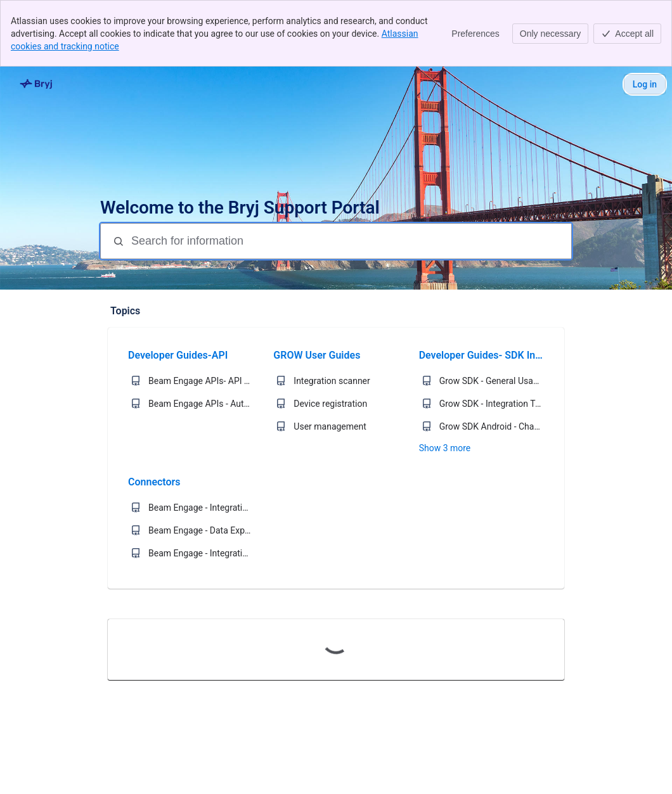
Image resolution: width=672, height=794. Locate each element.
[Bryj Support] (37, 84)
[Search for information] (350, 241)
